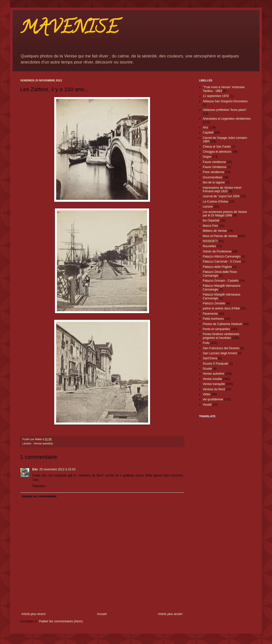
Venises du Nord (214, 389)
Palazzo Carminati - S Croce (222, 262)
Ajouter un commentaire (39, 496)
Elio (35, 469)
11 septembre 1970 (216, 96)
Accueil (102, 614)
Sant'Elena (210, 358)
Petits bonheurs (213, 319)
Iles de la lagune (214, 182)
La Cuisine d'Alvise (215, 202)
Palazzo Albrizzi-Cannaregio (222, 256)
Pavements (210, 314)
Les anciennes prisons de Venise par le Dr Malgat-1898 (225, 214)
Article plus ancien (170, 614)
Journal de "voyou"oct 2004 (221, 196)
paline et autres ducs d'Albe (221, 308)
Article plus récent (33, 614)
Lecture (208, 207)
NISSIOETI (210, 241)
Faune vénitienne (214, 162)
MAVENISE (69, 29)
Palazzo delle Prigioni (217, 267)
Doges (207, 157)
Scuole (207, 369)
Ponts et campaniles (216, 329)
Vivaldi (207, 405)
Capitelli (208, 133)
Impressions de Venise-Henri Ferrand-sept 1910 (222, 189)
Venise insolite (212, 379)
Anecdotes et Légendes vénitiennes (227, 119)
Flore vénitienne (213, 172)
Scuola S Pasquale (215, 364)
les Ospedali (211, 220)
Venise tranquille (214, 384)
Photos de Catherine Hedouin (223, 324)
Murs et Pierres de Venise (220, 236)
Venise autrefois (43, 443)
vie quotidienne (213, 399)
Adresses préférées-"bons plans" (225, 110)
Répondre (39, 486)
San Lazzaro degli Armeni (220, 353)
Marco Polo (210, 226)
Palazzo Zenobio (214, 303)
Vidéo (207, 394)
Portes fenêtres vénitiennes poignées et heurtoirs (221, 336)
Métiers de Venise (215, 231)
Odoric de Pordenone (217, 251)
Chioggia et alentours (217, 152)
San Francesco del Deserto (221, 348)
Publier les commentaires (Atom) (61, 621)
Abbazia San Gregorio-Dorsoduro (225, 101)
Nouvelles (209, 246)
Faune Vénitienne (215, 167)
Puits (206, 343)
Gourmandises (213, 177)
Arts (205, 127)
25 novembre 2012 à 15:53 (57, 469)
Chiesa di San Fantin (217, 147)
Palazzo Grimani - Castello (221, 281)
